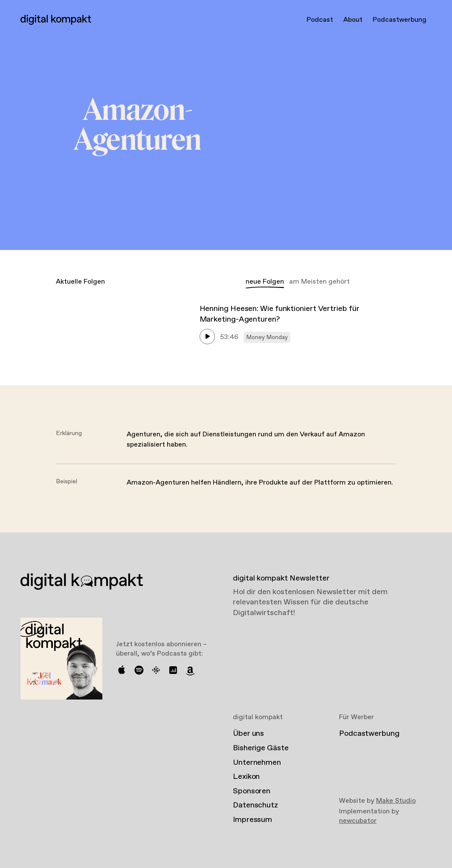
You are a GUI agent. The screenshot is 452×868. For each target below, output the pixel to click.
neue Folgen (265, 282)
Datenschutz (255, 805)
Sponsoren (252, 791)
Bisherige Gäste (261, 748)
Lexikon (246, 777)
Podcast (320, 20)
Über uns (248, 734)
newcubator (358, 821)
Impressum (252, 820)
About (353, 20)
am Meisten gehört (319, 282)
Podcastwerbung (400, 20)
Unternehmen (257, 763)
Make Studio (396, 801)
